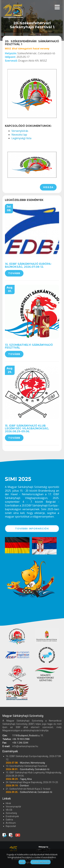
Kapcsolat (11, 826)
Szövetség (11, 813)
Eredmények (12, 816)
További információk (32, 529)
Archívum (11, 823)
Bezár (22, 862)
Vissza (48, 187)
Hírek (8, 803)
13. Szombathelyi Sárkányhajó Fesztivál (29, 346)
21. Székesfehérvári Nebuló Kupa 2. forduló (28, 789)
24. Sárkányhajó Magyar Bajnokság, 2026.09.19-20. (32, 782)
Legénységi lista (21, 138)
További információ (41, 862)
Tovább (14, 273)
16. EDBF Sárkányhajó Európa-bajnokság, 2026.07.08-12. (28, 265)
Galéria (9, 820)
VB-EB (9, 810)
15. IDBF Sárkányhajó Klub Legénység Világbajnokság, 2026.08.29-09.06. (27, 429)
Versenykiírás (20, 131)
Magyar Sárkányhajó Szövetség (13, 12)
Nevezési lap (19, 135)
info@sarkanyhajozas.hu (25, 746)
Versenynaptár (13, 807)
